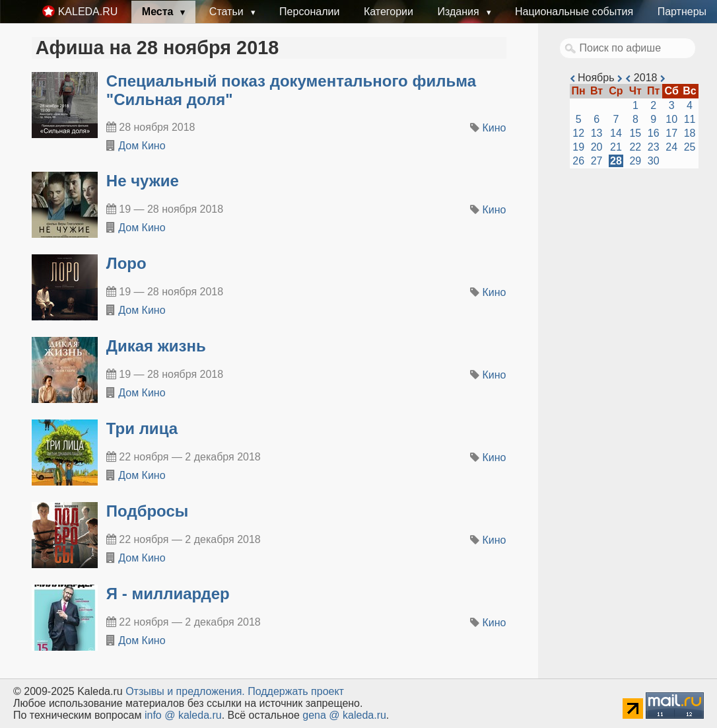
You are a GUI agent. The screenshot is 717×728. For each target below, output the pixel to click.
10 (671, 119)
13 (597, 133)
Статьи (228, 12)
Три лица (142, 428)
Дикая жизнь (156, 346)
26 (578, 161)
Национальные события (574, 12)
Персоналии (309, 12)
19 (578, 147)
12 (578, 133)
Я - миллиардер (168, 594)
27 (597, 161)
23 (654, 147)
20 (597, 147)
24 (671, 147)
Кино (495, 128)
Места (159, 12)
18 (690, 133)
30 (654, 161)
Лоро (126, 263)
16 (654, 133)
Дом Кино (142, 146)
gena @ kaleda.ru (344, 715)
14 (616, 133)
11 (690, 119)
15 (635, 133)
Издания (460, 12)
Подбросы (148, 511)
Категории (389, 12)
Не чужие (143, 181)
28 (616, 161)
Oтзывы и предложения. (185, 691)
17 (671, 133)
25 (690, 147)
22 (635, 147)
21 (616, 147)
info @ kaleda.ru (183, 715)
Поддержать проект (296, 691)
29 (635, 161)
